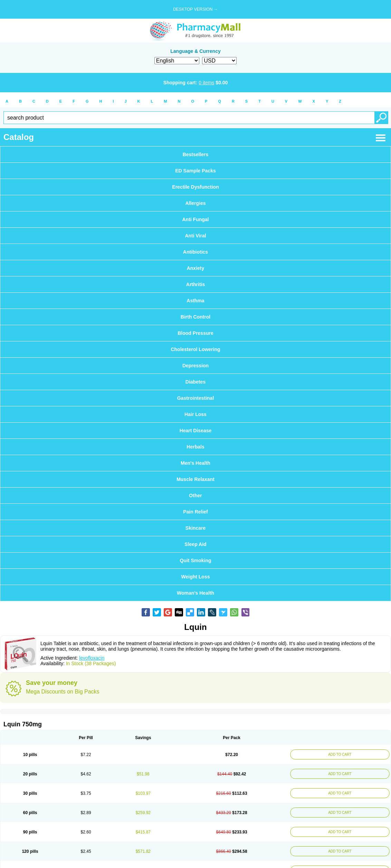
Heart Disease (196, 431)
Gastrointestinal (196, 398)
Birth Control (195, 317)
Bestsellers (196, 154)
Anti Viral (195, 236)
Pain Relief (195, 512)
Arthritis (195, 284)
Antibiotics (195, 252)
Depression (195, 366)
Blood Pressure (195, 333)
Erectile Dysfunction (195, 187)
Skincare (195, 528)
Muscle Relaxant (195, 479)
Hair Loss (195, 414)
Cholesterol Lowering (195, 349)
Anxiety (196, 268)
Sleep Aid (195, 544)
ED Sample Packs (195, 171)
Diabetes (195, 382)
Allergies (195, 203)
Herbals (195, 447)
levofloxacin (92, 658)
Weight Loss (196, 577)
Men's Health (195, 463)
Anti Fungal (196, 219)
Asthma (195, 301)
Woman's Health (195, 593)
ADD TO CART (339, 754)
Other (195, 496)
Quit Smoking (196, 560)
